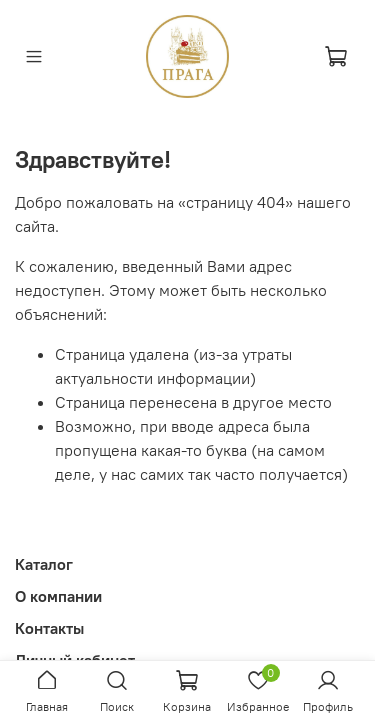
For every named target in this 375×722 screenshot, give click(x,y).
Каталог (44, 564)
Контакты (49, 628)
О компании (58, 596)
